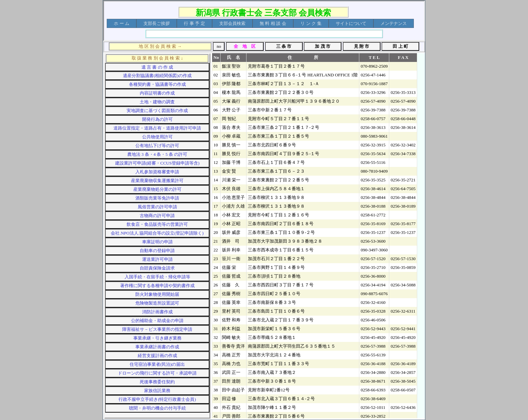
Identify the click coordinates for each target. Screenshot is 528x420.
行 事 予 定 (194, 23)
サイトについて (351, 23)
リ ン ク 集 (311, 23)
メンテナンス (394, 23)
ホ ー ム (122, 23)
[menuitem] (122, 23)
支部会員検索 (232, 23)
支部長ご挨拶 (157, 23)
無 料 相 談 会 (273, 23)
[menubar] (260, 23)
